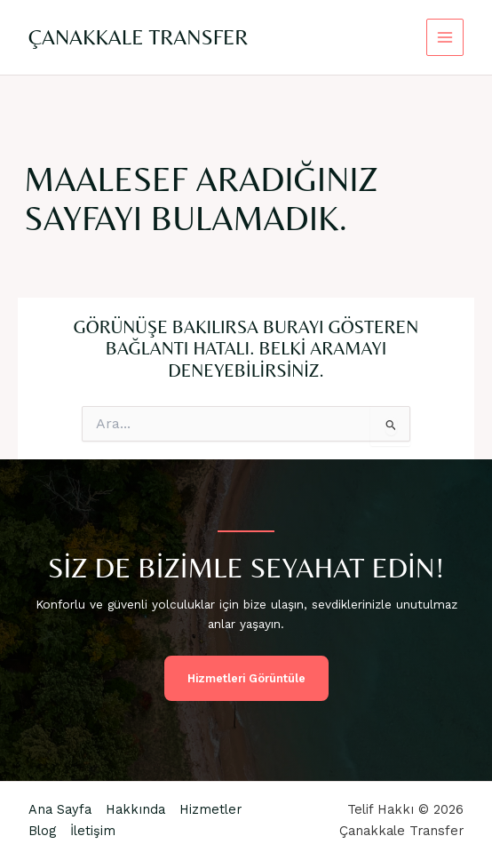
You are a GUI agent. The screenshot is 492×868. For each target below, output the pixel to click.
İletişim (93, 831)
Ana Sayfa (60, 809)
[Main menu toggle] (445, 38)
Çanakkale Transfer (138, 37)
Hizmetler (210, 809)
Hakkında (135, 809)
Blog (42, 831)
